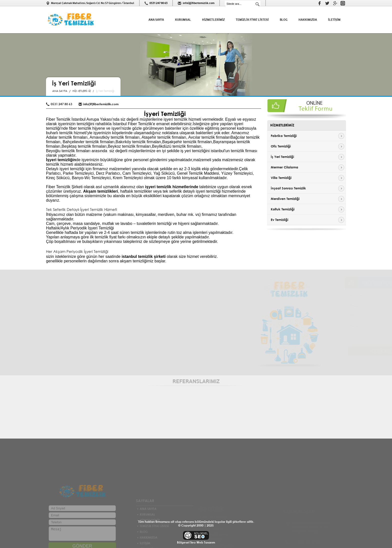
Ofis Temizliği (281, 146)
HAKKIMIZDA (308, 20)
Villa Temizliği (281, 178)
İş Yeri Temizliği (282, 157)
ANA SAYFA (156, 20)
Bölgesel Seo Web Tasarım (196, 542)
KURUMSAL (183, 20)
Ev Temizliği (279, 220)
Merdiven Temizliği (285, 199)
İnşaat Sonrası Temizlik (288, 188)
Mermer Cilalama (284, 167)
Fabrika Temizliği (284, 136)
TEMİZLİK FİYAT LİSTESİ (252, 20)
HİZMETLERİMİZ (213, 20)
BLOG (284, 20)
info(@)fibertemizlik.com (199, 3)
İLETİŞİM (334, 20)
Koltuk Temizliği (283, 209)
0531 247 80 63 (158, 3)
